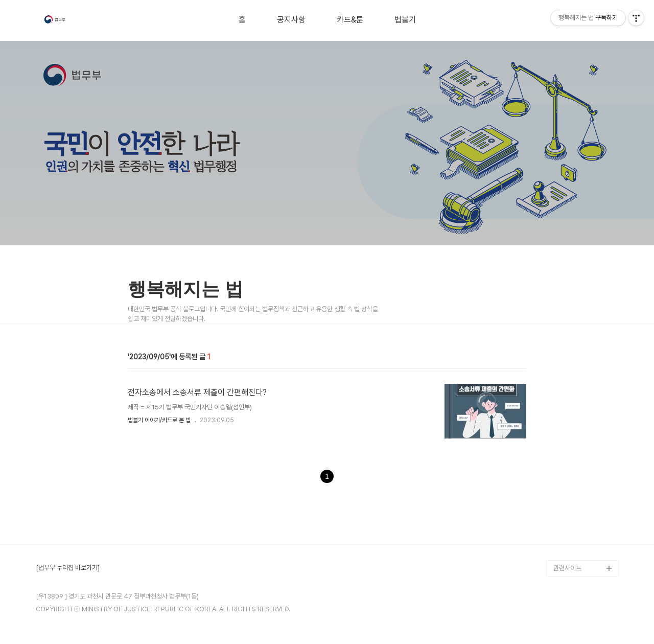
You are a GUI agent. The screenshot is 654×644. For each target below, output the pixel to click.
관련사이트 (567, 568)
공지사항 (291, 20)
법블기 (405, 20)
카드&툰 (350, 20)
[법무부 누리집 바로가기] (68, 568)
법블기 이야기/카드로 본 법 (159, 420)
